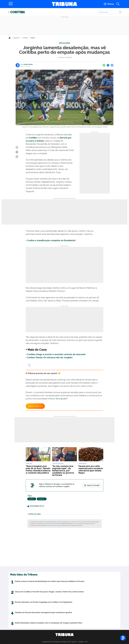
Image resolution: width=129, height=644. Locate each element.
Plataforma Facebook (67, 524)
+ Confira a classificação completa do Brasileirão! (51, 240)
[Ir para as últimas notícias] (109, 4)
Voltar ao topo (34, 514)
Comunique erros (36, 506)
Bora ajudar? (62, 399)
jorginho (42, 499)
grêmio (32, 499)
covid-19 (61, 380)
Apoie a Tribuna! (35, 406)
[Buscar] (110, 12)
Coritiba (18, 12)
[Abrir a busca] (118, 4)
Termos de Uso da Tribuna (52, 524)
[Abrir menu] (11, 4)
